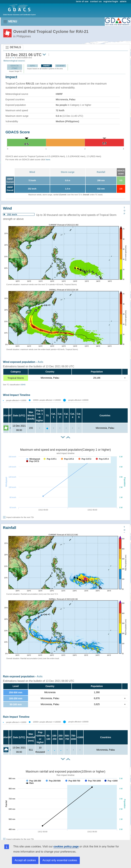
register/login (111, 1)
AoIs (40, 362)
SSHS (23, 385)
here (48, 160)
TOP (124, 211)
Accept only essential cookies (60, 860)
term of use (82, 1)
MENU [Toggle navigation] (10, 22)
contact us (96, 1)
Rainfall (101, 172)
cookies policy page (66, 846)
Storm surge (68, 172)
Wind (32, 172)
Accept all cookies (25, 860)
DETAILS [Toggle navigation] (13, 47)
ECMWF (61, 66)
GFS (33, 66)
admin (123, 1)
